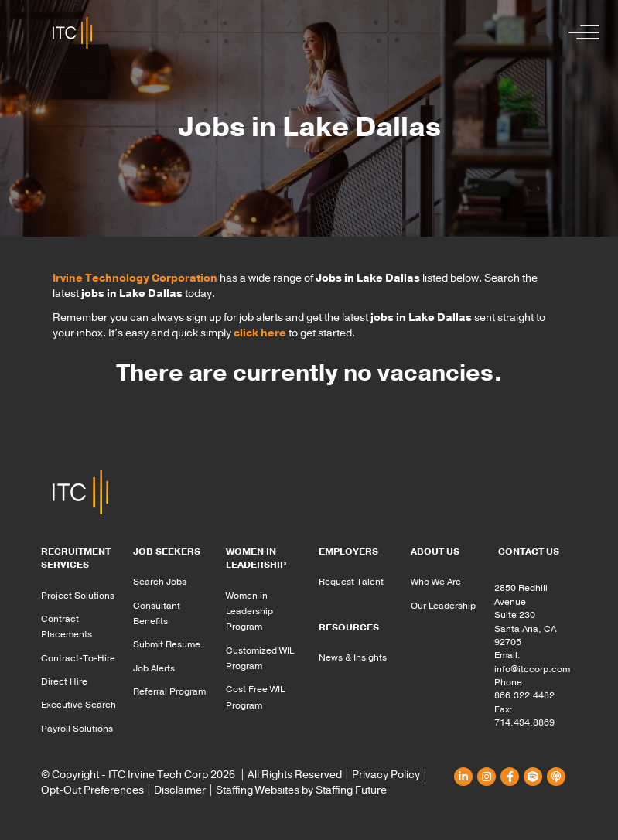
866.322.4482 (524, 695)
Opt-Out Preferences (92, 790)
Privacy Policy (386, 775)
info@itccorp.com (532, 669)
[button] (580, 33)
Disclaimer (180, 790)
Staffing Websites (258, 790)
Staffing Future (351, 790)
